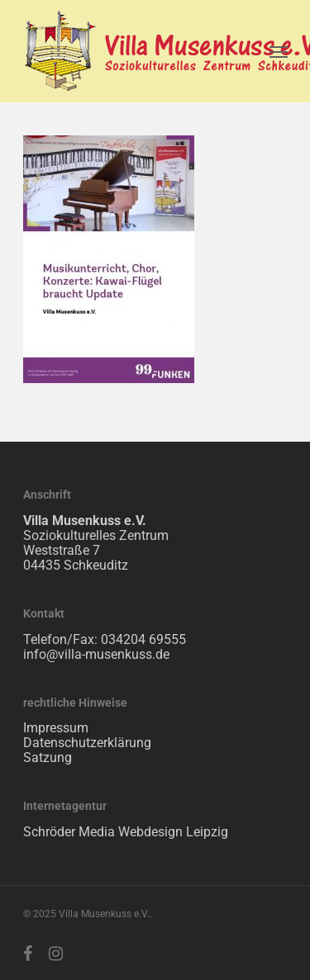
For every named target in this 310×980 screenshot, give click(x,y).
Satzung (48, 757)
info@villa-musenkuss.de (96, 654)
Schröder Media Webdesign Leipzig (126, 832)
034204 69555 (143, 639)
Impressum (56, 728)
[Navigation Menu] (279, 51)
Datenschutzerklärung (87, 743)
